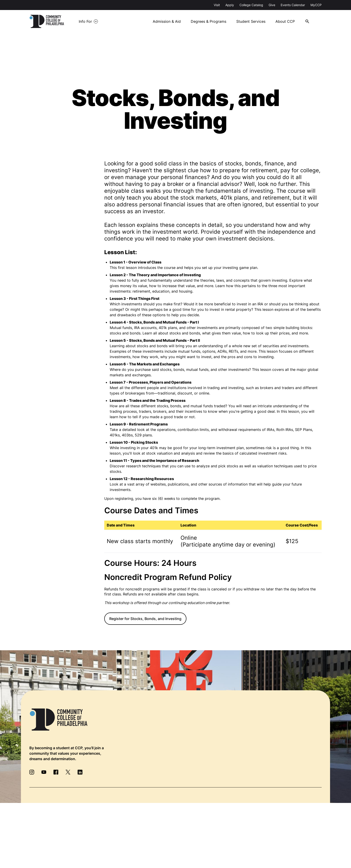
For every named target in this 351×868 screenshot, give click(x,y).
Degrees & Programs (208, 21)
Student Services (251, 21)
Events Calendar (293, 5)
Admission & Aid (166, 21)
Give (272, 5)
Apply (230, 5)
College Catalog (251, 5)
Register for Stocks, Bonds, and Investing (145, 619)
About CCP (285, 21)
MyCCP (316, 5)
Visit (217, 5)
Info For (86, 21)
